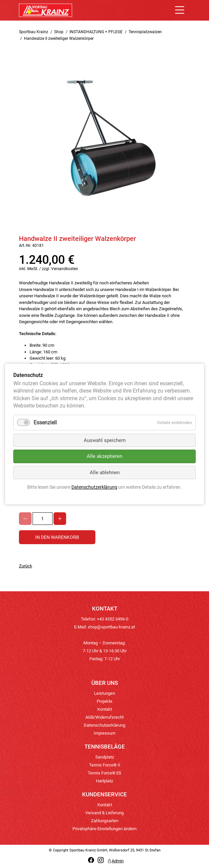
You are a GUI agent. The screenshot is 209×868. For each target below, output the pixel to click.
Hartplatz (104, 781)
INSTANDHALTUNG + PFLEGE (96, 32)
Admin (115, 861)
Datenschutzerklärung (104, 725)
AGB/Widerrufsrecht (104, 717)
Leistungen (104, 693)
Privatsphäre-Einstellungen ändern (104, 829)
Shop (59, 32)
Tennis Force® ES (104, 773)
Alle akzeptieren (104, 456)
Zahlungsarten (105, 821)
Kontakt (105, 709)
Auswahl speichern (105, 440)
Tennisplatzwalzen (145, 32)
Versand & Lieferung (104, 813)
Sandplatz (105, 757)
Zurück (26, 566)
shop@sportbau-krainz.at (111, 627)
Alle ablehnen (105, 472)
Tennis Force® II (105, 765)
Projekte (104, 701)
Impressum (104, 733)
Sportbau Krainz (34, 32)
